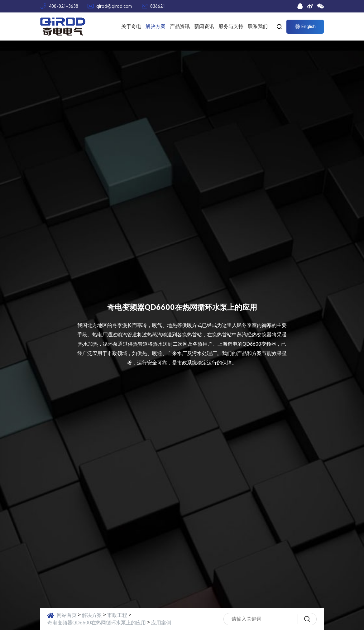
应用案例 (161, 623)
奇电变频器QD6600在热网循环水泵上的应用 (97, 623)
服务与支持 (231, 26)
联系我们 (258, 26)
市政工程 (117, 615)
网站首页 (67, 615)
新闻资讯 (204, 26)
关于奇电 (131, 26)
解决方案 (156, 26)
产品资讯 (180, 26)
